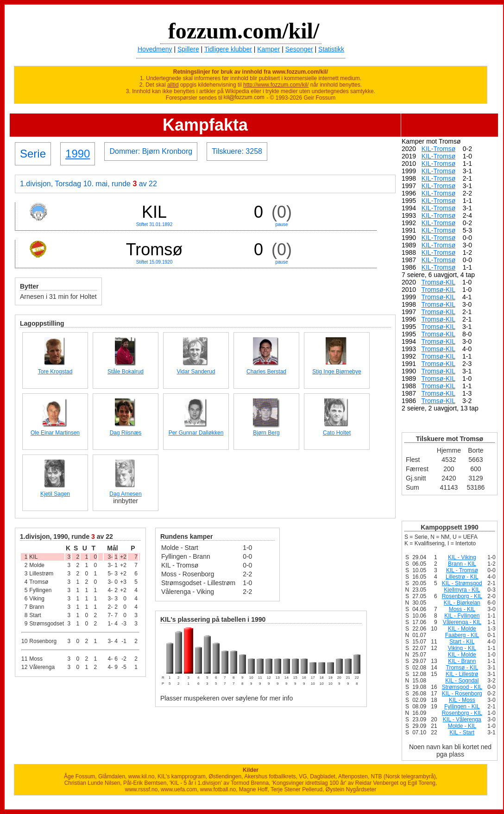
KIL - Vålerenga (462, 719)
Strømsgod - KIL (462, 687)
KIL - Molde (462, 629)
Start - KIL (462, 642)
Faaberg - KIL (462, 635)
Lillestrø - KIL (462, 577)
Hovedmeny (155, 49)
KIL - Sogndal (462, 681)
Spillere (188, 49)
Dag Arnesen (125, 494)
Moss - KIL (462, 609)
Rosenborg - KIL (462, 596)
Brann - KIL (462, 564)
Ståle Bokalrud (126, 372)
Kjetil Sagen (55, 494)
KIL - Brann (462, 661)
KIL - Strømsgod (462, 583)
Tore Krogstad (55, 372)
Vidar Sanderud (196, 372)
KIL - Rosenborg (462, 694)
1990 (78, 154)
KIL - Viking (462, 557)
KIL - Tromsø (462, 570)
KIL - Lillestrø (462, 674)
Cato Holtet (337, 433)
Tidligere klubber (228, 49)
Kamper (268, 49)
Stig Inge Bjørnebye (337, 372)
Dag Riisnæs (126, 433)
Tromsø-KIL (438, 282)
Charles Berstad (266, 372)
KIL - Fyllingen (462, 616)
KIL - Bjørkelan (462, 603)
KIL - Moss (462, 700)
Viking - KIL (462, 648)
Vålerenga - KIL (462, 622)
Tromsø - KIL (462, 668)
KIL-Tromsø (438, 149)
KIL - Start (462, 732)
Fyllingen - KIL (462, 707)
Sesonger (299, 49)
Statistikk (331, 49)
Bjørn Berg (266, 433)
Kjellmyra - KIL (462, 590)
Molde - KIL (462, 726)
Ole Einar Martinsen (55, 433)
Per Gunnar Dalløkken (196, 433)
